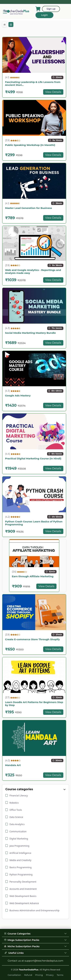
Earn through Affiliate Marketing (33, 576)
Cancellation (14, 975)
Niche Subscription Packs (35, 946)
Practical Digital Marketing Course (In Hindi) (33, 459)
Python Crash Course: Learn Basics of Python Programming (34, 523)
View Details (53, 92)
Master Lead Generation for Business (28, 208)
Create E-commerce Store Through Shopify (32, 639)
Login (44, 15)
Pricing (39, 975)
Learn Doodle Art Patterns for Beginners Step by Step (34, 704)
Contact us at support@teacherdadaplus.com (35, 961)
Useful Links (35, 953)
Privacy (50, 975)
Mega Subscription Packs (35, 940)
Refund (28, 975)
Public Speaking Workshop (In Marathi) (30, 145)
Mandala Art (13, 765)
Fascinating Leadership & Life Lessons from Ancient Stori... (33, 83)
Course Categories (35, 934)
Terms (60, 975)
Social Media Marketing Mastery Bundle (30, 333)
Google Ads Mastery (18, 396)
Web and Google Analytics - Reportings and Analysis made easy (33, 271)
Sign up (51, 9)
